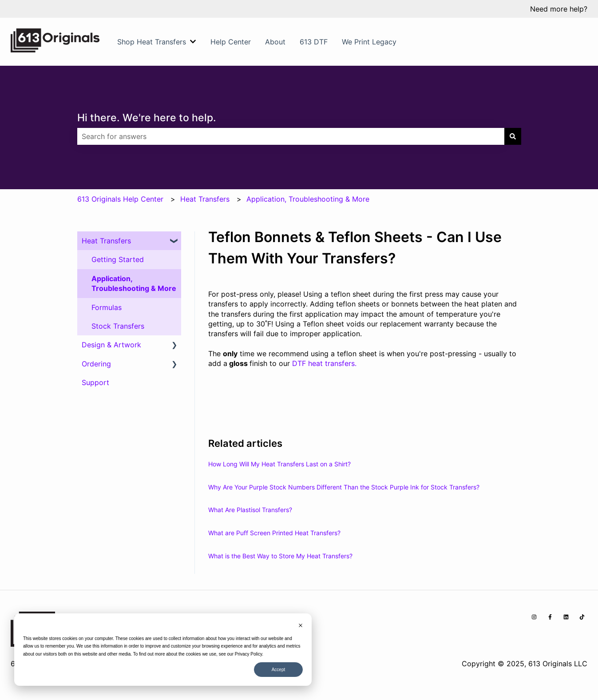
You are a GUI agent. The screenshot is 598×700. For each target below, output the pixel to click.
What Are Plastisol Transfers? (250, 510)
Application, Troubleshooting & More (308, 199)
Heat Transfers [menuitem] (106, 241)
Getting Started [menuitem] (118, 259)
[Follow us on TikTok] (582, 617)
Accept (279, 670)
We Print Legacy (369, 42)
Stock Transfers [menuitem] (118, 326)
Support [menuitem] (95, 382)
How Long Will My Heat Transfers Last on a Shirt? (279, 464)
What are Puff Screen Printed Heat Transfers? (274, 533)
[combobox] (291, 136)
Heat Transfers (205, 199)
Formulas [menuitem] (107, 307)
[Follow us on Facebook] (550, 617)
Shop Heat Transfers (152, 42)
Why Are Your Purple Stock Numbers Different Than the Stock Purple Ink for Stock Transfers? (344, 487)
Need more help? (559, 9)
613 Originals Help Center (120, 199)
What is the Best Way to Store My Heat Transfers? (280, 556)
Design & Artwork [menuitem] (111, 345)
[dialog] (163, 650)
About (275, 42)
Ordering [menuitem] (96, 364)
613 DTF (314, 42)
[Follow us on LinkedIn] (566, 617)
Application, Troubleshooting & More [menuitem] (134, 283)
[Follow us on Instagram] (534, 617)
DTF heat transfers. (324, 363)
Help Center (231, 42)
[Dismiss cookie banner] (301, 626)
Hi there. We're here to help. (147, 118)
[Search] (513, 136)
